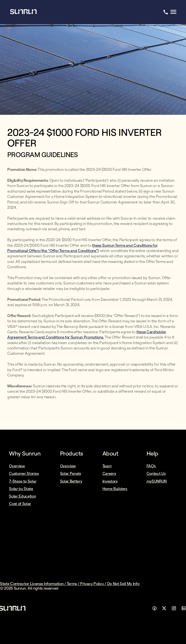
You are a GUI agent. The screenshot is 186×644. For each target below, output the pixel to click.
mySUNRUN (157, 481)
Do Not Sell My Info (123, 584)
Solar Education (22, 496)
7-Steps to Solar (23, 481)
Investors (110, 481)
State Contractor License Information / (33, 584)
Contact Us (156, 473)
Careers (109, 473)
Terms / (74, 584)
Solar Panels (70, 473)
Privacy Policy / (94, 584)
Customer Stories (24, 473)
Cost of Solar (20, 504)
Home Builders (115, 489)
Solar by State (21, 489)
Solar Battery (71, 481)
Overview (17, 466)
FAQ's (151, 466)
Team (107, 466)
